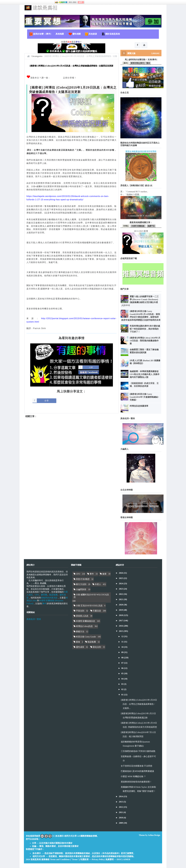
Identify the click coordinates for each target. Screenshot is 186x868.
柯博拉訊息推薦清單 (139, 406)
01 (123, 695)
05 (123, 674)
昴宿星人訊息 (82, 616)
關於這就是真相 (111, 34)
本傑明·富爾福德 (138, 226)
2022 (121, 594)
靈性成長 (80, 647)
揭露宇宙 (151, 226)
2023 (121, 589)
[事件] (126, 63)
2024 (121, 584)
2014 (121, 797)
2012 (121, 807)
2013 (121, 802)
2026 (121, 573)
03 (123, 684)
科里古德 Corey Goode (86, 637)
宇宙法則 (80, 611)
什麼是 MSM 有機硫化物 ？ (133, 777)
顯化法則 (97, 647)
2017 (121, 621)
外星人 (98, 584)
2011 (121, 813)
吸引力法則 (81, 584)
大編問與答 (81, 590)
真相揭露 (60, 34)
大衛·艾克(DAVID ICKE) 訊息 (89, 606)
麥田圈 (44, 595)
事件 (44, 604)
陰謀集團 (53, 595)
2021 (121, 600)
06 (123, 668)
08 (123, 658)
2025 (121, 578)
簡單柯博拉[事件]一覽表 (140, 63)
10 (123, 647)
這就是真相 (36, 860)
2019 (121, 610)
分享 (47, 401)
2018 (121, 616)
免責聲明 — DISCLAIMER (118, 860)
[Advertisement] (71, 446)
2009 (121, 823)
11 (123, 642)
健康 (104, 574)
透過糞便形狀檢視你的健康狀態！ (136, 782)
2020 (121, 605)
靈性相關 (74, 34)
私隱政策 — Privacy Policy (92, 860)
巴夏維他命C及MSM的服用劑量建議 (137, 771)
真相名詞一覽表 (34, 619)
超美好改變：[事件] (40, 34)
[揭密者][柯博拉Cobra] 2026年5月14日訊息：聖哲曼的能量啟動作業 (145, 341)
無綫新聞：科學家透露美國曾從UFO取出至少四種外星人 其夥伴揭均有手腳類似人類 (145, 375)
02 (123, 690)
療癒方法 (80, 632)
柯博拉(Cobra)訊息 (84, 626)
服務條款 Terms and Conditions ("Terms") (60, 860)
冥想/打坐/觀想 (83, 579)
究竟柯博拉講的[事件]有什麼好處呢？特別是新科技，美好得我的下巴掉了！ (145, 329)
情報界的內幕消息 (49, 598)
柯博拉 (126, 226)
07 (123, 663)
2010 (121, 818)
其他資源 (91, 34)
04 (123, 679)
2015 (121, 631)
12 (123, 637)
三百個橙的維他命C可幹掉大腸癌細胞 (138, 751)
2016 (121, 626)
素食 (78, 642)
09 (123, 653)
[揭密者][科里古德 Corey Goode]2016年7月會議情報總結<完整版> (144, 397)
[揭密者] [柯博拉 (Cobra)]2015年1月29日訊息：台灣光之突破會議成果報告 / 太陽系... (139, 704)
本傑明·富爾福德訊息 (86, 621)
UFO (37, 595)
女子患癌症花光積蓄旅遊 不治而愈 (137, 766)
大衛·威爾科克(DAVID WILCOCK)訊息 (91, 596)
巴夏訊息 (97, 611)
